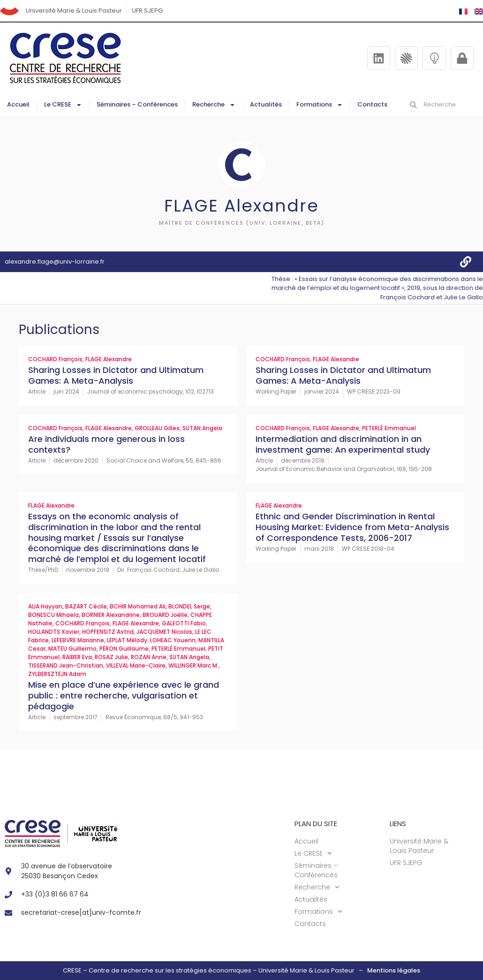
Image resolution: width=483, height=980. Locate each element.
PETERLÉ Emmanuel (389, 428)
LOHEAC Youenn (173, 640)
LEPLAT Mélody (127, 640)
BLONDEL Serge (189, 606)
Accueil (18, 104)
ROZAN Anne (149, 657)
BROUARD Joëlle (165, 615)
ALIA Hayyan (45, 606)
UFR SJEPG (147, 11)
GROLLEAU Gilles (157, 428)
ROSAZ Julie (111, 657)
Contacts (372, 104)
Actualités (266, 104)
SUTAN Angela (202, 428)
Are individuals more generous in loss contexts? (106, 444)
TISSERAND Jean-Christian (66, 665)
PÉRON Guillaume (124, 649)
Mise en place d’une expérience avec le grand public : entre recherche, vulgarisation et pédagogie (124, 695)
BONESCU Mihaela (53, 615)
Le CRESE (63, 105)
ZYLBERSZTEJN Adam (57, 674)
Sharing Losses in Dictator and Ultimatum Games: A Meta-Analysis (116, 375)
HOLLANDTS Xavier (54, 632)
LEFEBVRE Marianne (78, 640)
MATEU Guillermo (72, 649)
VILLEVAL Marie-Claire (136, 665)
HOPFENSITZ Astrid (108, 632)
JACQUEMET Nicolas (164, 632)
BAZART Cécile (86, 606)
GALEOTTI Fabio (184, 623)
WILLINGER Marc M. (193, 665)
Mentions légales (394, 970)
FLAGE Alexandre (109, 359)
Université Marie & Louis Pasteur (74, 11)
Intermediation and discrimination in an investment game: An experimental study (343, 444)
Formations (320, 105)
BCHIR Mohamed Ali (138, 606)
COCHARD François (55, 359)
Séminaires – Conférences (137, 104)
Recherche (214, 105)
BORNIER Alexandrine (111, 615)
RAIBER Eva (77, 657)
